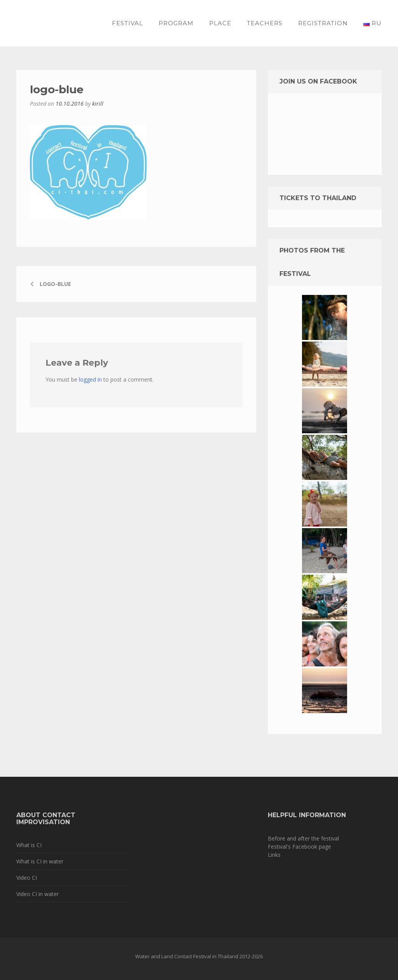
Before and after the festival (303, 838)
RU (373, 23)
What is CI (29, 845)
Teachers (265, 23)
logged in (90, 379)
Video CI (27, 878)
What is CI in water (40, 861)
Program (176, 23)
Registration (323, 23)
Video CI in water (38, 894)
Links (274, 855)
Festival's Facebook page (299, 847)
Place (220, 23)
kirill (98, 104)
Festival (127, 23)
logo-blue (55, 284)
